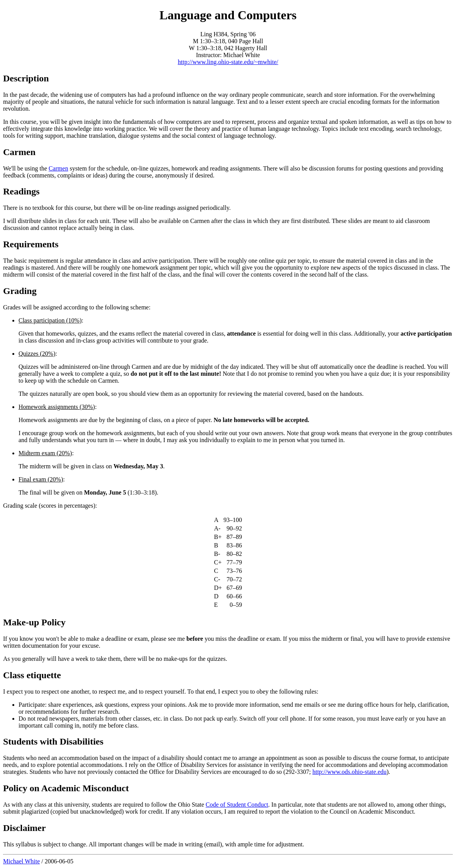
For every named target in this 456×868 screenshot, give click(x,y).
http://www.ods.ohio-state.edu (350, 772)
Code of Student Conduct (237, 805)
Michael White (21, 861)
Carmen (58, 168)
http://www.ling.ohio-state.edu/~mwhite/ (228, 62)
